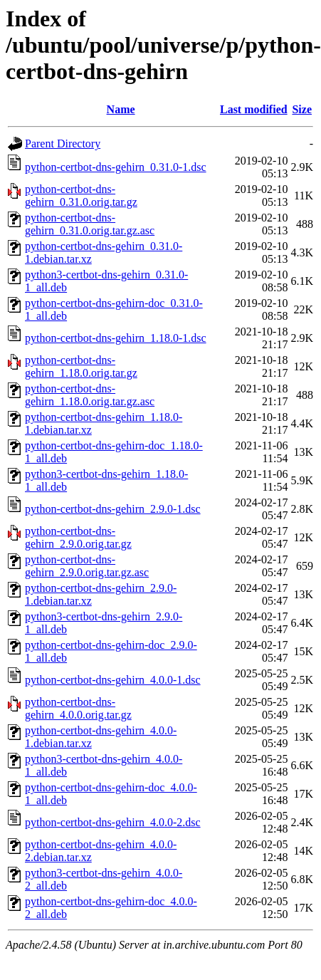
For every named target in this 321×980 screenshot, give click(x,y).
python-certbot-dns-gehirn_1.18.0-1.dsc (116, 338)
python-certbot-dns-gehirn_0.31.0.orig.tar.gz (81, 196)
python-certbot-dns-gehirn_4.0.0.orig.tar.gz (78, 708)
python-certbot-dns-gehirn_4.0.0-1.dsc (113, 680)
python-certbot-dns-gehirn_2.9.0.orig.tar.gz (78, 537)
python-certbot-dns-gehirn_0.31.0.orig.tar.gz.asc (90, 224)
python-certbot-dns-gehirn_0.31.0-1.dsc (116, 167)
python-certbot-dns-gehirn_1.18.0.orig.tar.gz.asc (90, 395)
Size (302, 109)
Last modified (254, 109)
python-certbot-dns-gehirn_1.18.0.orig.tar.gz (81, 366)
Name (121, 109)
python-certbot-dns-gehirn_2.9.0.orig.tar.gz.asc (87, 566)
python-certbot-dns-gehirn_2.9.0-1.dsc (113, 509)
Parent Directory (63, 144)
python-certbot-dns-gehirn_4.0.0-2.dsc (113, 822)
